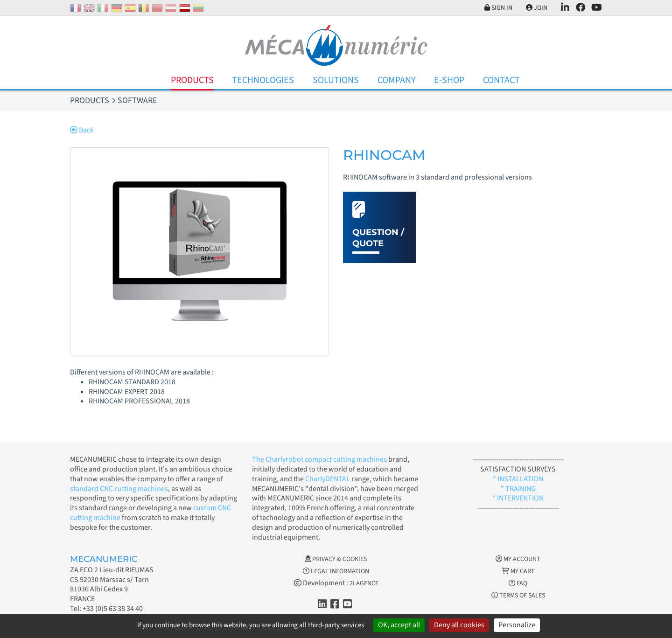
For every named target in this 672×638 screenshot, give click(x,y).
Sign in (498, 8)
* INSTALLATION (518, 479)
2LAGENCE (364, 583)
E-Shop (449, 80)
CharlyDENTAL (328, 479)
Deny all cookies (459, 625)
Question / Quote (378, 238)
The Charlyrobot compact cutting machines (319, 459)
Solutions (336, 80)
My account (518, 559)
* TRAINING (518, 489)
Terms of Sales (518, 596)
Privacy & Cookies (336, 559)
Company (397, 80)
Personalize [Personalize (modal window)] (517, 625)
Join (537, 8)
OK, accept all (399, 625)
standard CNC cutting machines (119, 489)
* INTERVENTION (518, 498)
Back (82, 130)
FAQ (518, 583)
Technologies (263, 80)
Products (192, 80)
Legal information (336, 571)
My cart (518, 571)
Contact (501, 80)
